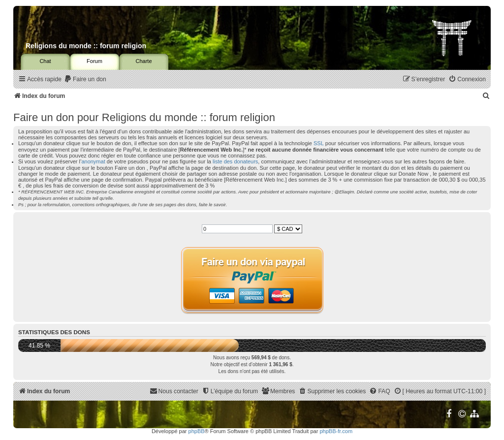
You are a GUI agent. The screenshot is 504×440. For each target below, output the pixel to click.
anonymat (93, 161)
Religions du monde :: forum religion (86, 46)
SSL (319, 143)
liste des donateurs (235, 161)
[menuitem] (85, 79)
